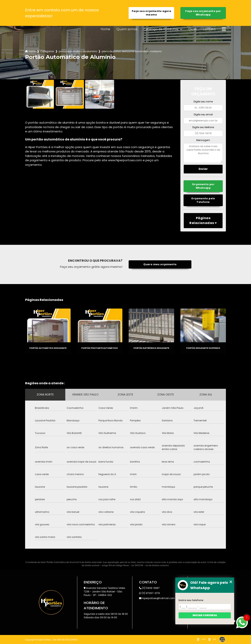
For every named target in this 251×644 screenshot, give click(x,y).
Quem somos (127, 29)
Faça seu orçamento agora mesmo (151, 13)
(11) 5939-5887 (149, 588)
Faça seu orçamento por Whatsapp (203, 13)
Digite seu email (203, 114)
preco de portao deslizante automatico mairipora (132, 51)
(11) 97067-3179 (149, 593)
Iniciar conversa (205, 615)
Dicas (192, 29)
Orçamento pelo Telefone (203, 200)
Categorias (47, 51)
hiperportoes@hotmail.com (157, 598)
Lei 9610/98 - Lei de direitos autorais (150, 565)
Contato (209, 29)
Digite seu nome (203, 102)
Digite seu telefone (203, 127)
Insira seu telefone (191, 600)
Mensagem (203, 140)
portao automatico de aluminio (78, 51)
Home (105, 29)
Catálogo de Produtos (161, 29)
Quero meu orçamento (160, 264)
